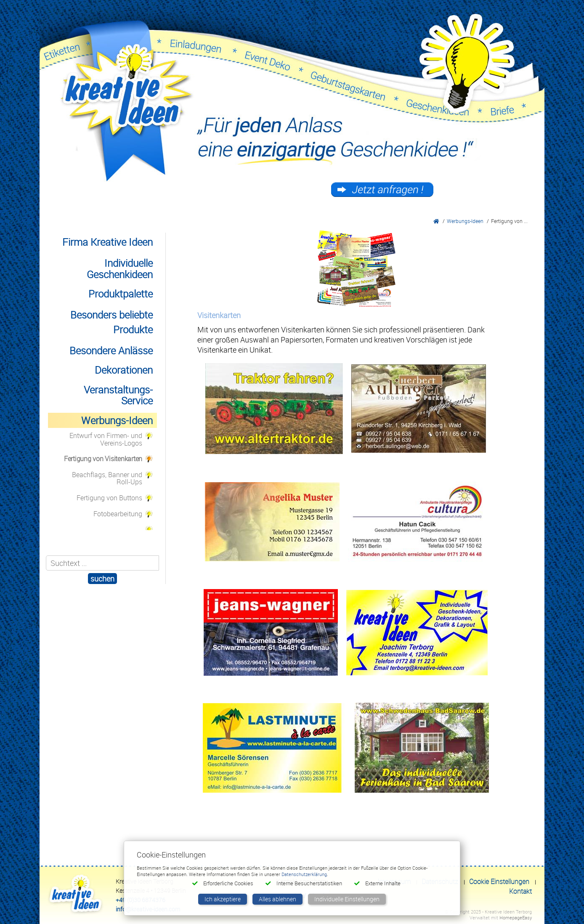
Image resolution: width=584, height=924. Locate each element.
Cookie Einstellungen (499, 882)
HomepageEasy (516, 917)
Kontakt (520, 891)
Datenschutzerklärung (304, 874)
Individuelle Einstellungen (347, 899)
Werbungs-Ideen (465, 221)
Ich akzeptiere (223, 899)
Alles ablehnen (277, 899)
